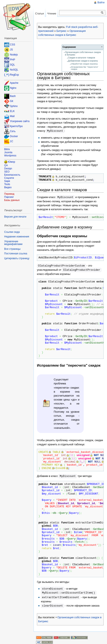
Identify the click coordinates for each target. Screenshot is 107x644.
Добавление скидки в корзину (83, 61)
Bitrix (7, 149)
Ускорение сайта (20, 121)
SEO (7, 172)
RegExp (14, 75)
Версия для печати (15, 217)
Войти (101, 3)
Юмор (12, 162)
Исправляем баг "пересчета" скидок (85, 68)
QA (6, 165)
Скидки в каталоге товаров (82, 58)
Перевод (9, 194)
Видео (8, 187)
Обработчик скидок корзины (84, 64)
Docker (14, 137)
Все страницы (12, 249)
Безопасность (12, 175)
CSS (12, 45)
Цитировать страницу (17, 258)
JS (11, 50)
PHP (12, 60)
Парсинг (9, 197)
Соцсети (9, 178)
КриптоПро (16, 126)
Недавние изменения (17, 237)
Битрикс (61, 31)
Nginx (13, 88)
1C (11, 142)
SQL (12, 65)
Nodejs (14, 55)
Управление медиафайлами (13, 243)
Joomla (8, 152)
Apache (14, 83)
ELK (12, 111)
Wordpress (10, 156)
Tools (7, 184)
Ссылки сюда (12, 232)
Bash (13, 96)
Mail (12, 116)
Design (8, 169)
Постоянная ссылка (16, 254)
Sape (7, 181)
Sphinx (14, 106)
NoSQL (14, 70)
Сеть (13, 131)
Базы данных (12, 200)
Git (11, 101)
